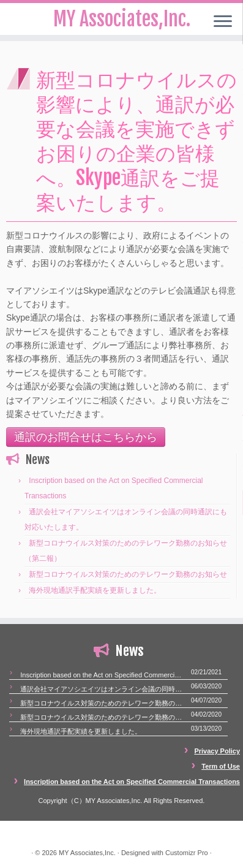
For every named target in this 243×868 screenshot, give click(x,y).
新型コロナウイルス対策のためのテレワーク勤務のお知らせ (128, 574)
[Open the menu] (223, 22)
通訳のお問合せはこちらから (86, 437)
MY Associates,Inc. (87, 853)
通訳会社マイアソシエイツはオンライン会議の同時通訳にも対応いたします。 (102, 689)
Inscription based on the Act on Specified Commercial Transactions (102, 675)
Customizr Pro (187, 853)
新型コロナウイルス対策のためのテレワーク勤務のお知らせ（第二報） (102, 703)
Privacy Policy (217, 751)
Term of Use (221, 766)
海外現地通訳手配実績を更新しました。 (95, 590)
